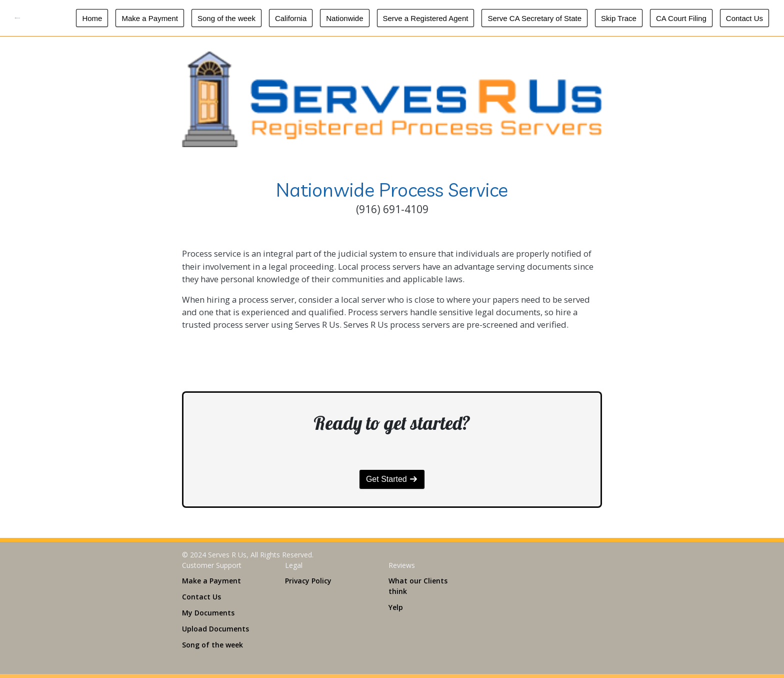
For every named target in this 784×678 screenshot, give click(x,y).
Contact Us (744, 18)
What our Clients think (418, 586)
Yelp (396, 607)
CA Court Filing (681, 18)
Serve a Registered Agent (426, 18)
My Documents (208, 613)
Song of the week (226, 18)
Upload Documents (215, 629)
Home (92, 18)
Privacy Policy (308, 581)
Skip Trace (619, 18)
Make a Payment (150, 18)
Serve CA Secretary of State (534, 18)
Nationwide (344, 18)
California (291, 18)
